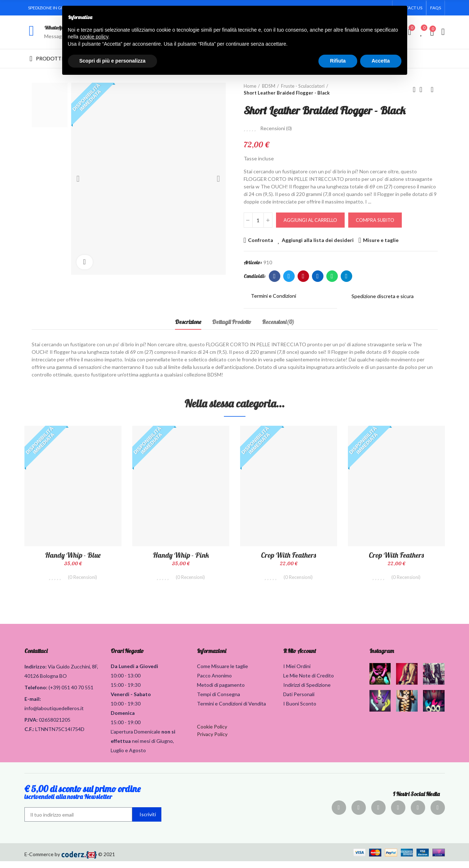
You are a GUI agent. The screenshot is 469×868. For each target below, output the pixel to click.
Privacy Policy (212, 741)
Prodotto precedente (414, 90)
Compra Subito (375, 220)
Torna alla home (423, 90)
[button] (436, 8)
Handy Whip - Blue (73, 555)
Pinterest (303, 276)
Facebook (274, 276)
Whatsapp (332, 276)
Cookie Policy (212, 733)
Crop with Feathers (288, 555)
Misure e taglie (381, 240)
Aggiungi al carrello (310, 220)
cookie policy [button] (94, 37)
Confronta (261, 240)
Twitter (289, 276)
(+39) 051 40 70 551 (71, 694)
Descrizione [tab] (188, 322)
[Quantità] (258, 220)
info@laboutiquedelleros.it (54, 715)
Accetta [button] (381, 61)
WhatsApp (54, 28)
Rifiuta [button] (338, 61)
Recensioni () (276, 128)
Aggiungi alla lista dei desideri (318, 240)
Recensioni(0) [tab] (278, 322)
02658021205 (55, 727)
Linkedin (318, 276)
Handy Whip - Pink (181, 555)
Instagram (382, 658)
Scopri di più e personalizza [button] (112, 61)
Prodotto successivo (432, 90)
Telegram (346, 276)
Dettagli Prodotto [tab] (232, 322)
